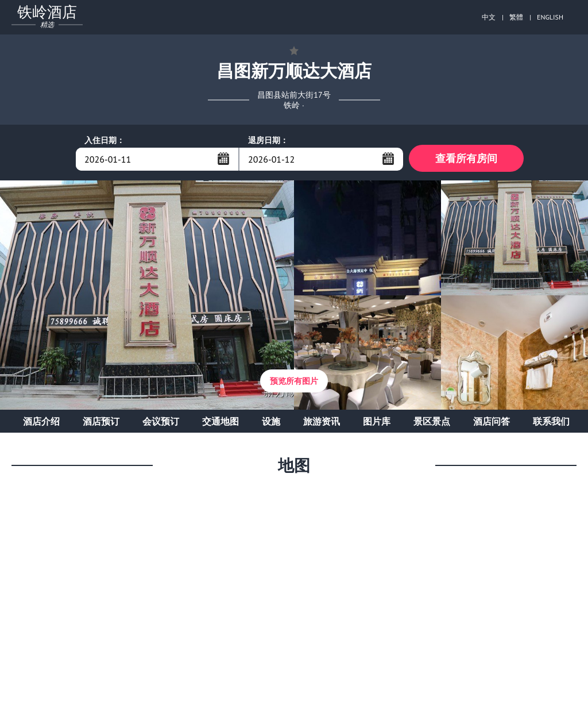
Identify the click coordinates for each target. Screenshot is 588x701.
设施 (271, 423)
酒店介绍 (41, 423)
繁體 (516, 17)
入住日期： (105, 140)
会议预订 (161, 423)
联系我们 (551, 423)
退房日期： (268, 140)
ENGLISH (550, 17)
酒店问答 (492, 423)
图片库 (377, 423)
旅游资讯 (322, 423)
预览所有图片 (294, 383)
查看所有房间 (466, 159)
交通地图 (220, 423)
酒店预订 (101, 423)
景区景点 (432, 423)
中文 (489, 17)
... (223, 159)
